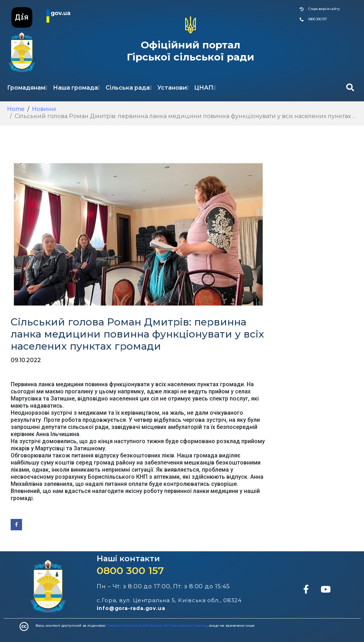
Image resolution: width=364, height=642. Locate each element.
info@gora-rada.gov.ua (131, 608)
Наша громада (76, 88)
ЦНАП (205, 88)
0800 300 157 (130, 571)
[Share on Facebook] (16, 525)
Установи (173, 88)
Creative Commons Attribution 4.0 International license (157, 625)
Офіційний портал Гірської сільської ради (191, 51)
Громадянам (27, 88)
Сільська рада (129, 88)
